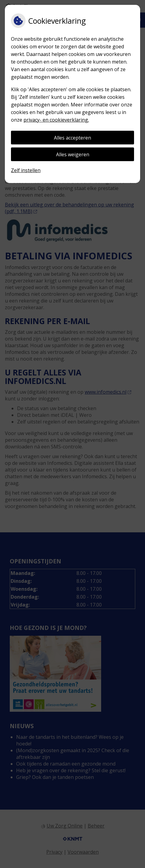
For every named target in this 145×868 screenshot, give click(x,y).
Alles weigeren (73, 154)
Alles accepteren (72, 138)
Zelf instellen (26, 170)
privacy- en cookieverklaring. (56, 120)
